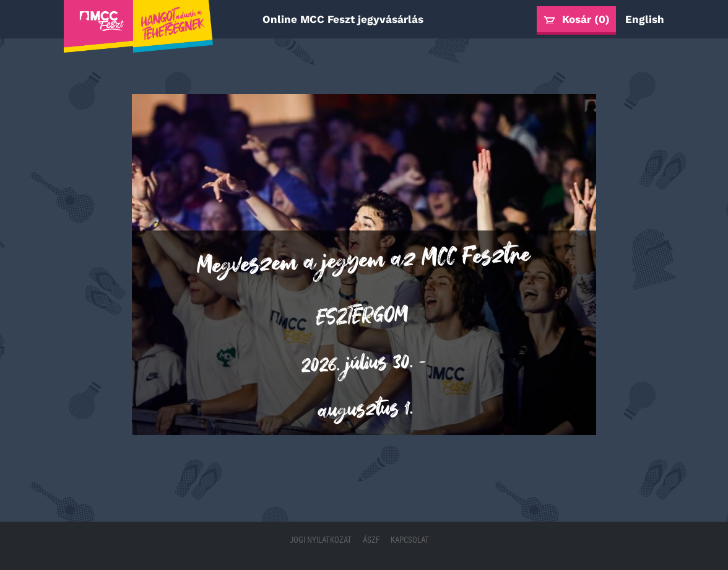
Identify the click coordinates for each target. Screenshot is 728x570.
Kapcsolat (410, 540)
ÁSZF (372, 540)
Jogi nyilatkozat (322, 540)
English (645, 19)
